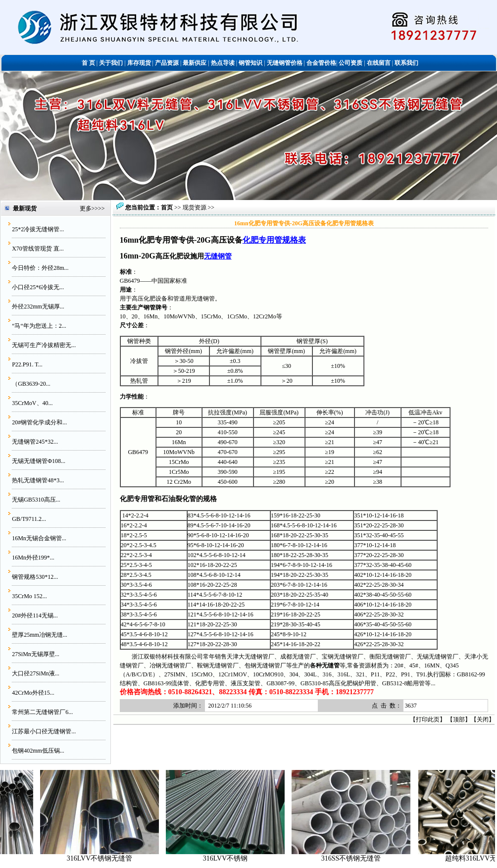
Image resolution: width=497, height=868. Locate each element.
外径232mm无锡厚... (38, 306)
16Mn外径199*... (33, 558)
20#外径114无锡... (35, 615)
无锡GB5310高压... (36, 500)
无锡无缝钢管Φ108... (39, 461)
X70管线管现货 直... (38, 249)
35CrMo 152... (29, 596)
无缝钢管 (218, 256)
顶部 (459, 719)
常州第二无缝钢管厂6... (42, 712)
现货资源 (195, 207)
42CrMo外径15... (33, 693)
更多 (86, 208)
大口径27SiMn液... (36, 673)
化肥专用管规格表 (274, 240)
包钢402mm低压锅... (38, 751)
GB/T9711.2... (29, 519)
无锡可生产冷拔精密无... (44, 345)
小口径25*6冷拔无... (38, 287)
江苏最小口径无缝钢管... (44, 731)
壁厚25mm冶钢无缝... (40, 635)
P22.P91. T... (27, 364)
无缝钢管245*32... (35, 442)
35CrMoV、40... (32, 403)
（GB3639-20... (31, 384)
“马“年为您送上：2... (39, 326)
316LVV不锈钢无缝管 (106, 858)
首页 (167, 207)
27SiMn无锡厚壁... (36, 654)
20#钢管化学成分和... (39, 422)
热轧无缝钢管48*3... (38, 480)
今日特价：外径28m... (40, 268)
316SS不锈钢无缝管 (357, 858)
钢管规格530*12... (35, 577)
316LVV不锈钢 (231, 858)
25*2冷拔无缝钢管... (38, 229)
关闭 (483, 719)
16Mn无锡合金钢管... (39, 538)
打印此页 (428, 719)
